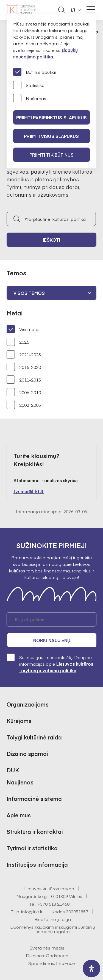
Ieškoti (52, 240)
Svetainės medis (47, 948)
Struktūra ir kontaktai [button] (35, 831)
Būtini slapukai (34, 72)
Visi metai (23, 329)
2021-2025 (24, 354)
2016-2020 (24, 367)
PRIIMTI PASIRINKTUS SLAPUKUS (52, 117)
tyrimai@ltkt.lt (29, 491)
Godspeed (57, 955)
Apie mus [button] (19, 815)
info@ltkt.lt (32, 911)
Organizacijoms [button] (28, 704)
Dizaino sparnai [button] (27, 754)
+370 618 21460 (53, 904)
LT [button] (73, 10)
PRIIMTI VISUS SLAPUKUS (51, 136)
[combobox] (51, 293)
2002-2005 (24, 405)
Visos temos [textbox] (29, 293)
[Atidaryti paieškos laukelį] (62, 10)
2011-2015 (24, 380)
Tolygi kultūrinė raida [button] (34, 737)
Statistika (29, 85)
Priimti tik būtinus (52, 155)
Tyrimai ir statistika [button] (32, 848)
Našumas (30, 98)
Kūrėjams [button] (19, 721)
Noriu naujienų (52, 640)
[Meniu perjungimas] (91, 10)
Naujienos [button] (20, 782)
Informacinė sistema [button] (34, 799)
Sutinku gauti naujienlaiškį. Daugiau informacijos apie (50, 664)
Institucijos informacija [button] (37, 864)
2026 (18, 342)
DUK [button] (13, 770)
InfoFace (66, 963)
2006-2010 (24, 392)
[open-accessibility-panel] (91, 968)
